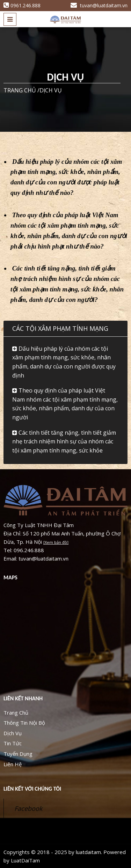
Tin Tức (13, 743)
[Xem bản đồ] (56, 542)
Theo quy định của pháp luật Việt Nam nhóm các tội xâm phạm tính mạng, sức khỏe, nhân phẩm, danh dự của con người (65, 404)
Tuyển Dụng (18, 754)
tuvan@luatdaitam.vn (99, 5)
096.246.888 (29, 550)
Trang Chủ (16, 713)
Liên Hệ (13, 764)
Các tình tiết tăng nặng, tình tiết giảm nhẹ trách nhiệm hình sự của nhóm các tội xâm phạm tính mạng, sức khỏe (64, 441)
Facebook (28, 808)
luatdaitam (88, 852)
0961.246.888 (22, 5)
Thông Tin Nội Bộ (24, 723)
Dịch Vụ (13, 733)
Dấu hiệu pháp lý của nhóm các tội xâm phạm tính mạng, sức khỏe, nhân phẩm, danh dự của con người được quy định (64, 362)
